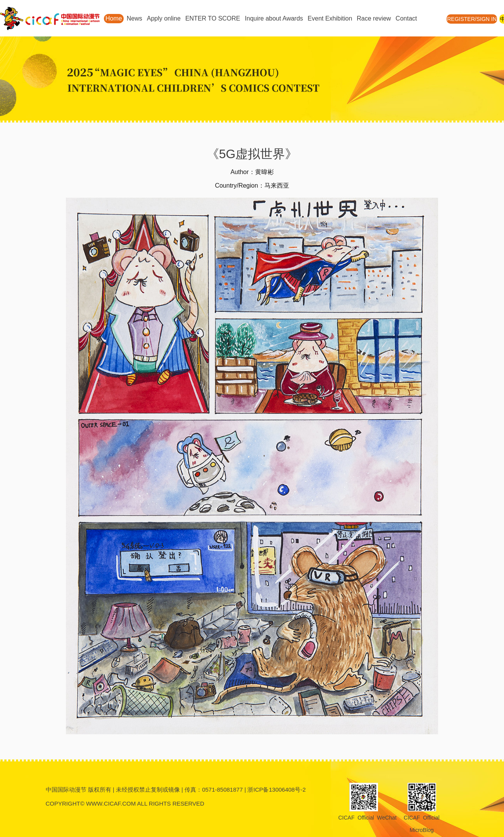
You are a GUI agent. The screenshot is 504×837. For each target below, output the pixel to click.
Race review (374, 18)
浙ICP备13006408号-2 (276, 790)
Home (114, 18)
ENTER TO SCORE (213, 18)
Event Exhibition (330, 18)
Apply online (164, 18)
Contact (406, 18)
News (135, 18)
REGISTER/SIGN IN (472, 19)
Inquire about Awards (274, 18)
